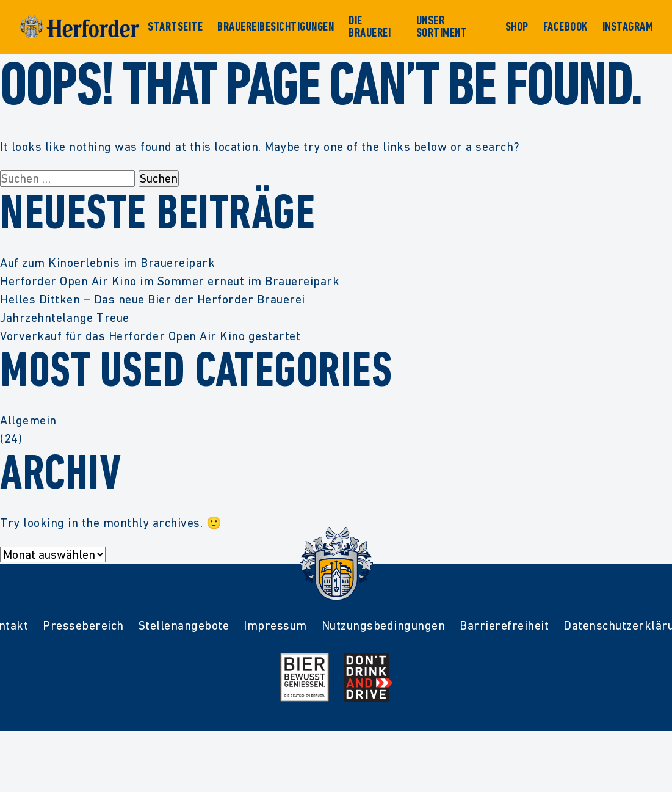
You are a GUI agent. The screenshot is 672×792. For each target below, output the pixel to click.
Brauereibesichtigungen (276, 27)
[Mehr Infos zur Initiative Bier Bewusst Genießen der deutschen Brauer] (305, 677)
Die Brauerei (370, 27)
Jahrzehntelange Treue (65, 318)
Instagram (628, 27)
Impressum (275, 625)
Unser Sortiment (442, 27)
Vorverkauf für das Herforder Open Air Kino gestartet (150, 336)
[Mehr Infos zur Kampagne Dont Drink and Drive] (368, 677)
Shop (517, 27)
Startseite (175, 27)
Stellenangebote (184, 625)
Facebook (565, 27)
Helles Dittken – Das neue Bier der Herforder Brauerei (153, 299)
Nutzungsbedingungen (384, 625)
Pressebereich (83, 625)
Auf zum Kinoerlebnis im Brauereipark (107, 263)
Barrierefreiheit (504, 625)
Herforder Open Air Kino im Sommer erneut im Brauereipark (170, 281)
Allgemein (28, 420)
